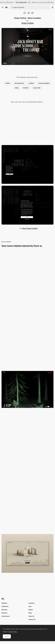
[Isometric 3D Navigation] (27, 553)
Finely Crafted (28, 23)
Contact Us (32, 619)
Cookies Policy (13, 632)
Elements (4, 610)
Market (31, 610)
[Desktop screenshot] (27, 164)
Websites (4, 603)
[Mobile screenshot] (27, 205)
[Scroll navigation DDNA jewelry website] (27, 270)
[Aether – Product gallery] (27, 430)
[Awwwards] (7, 7)
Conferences (6, 616)
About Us (31, 616)
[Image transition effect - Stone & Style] (27, 471)
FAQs (30, 613)
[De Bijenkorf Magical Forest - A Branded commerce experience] (27, 350)
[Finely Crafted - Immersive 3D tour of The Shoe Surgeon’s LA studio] (27, 125)
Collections (5, 606)
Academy (31, 603)
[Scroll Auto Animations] (27, 512)
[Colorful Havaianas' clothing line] (27, 310)
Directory (4, 613)
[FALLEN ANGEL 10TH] (27, 389)
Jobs (30, 606)
